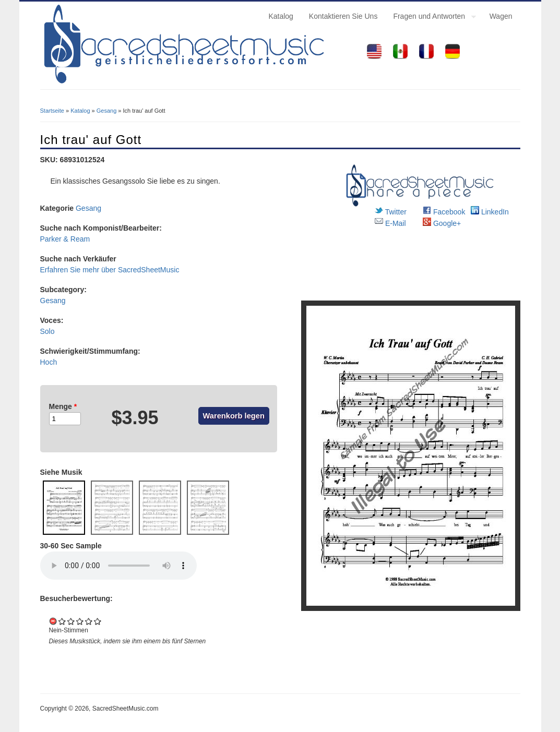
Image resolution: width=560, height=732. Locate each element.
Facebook (444, 212)
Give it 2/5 (71, 621)
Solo (47, 331)
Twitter (391, 212)
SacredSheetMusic (149, 270)
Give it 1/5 (62, 621)
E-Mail (390, 223)
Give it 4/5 (89, 621)
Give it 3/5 (80, 621)
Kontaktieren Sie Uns (343, 16)
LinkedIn (490, 212)
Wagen (501, 16)
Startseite (52, 111)
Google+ (442, 223)
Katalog (281, 16)
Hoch (49, 362)
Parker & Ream (65, 239)
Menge (63, 406)
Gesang (107, 111)
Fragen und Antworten (431, 18)
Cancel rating (53, 621)
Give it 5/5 (98, 621)
